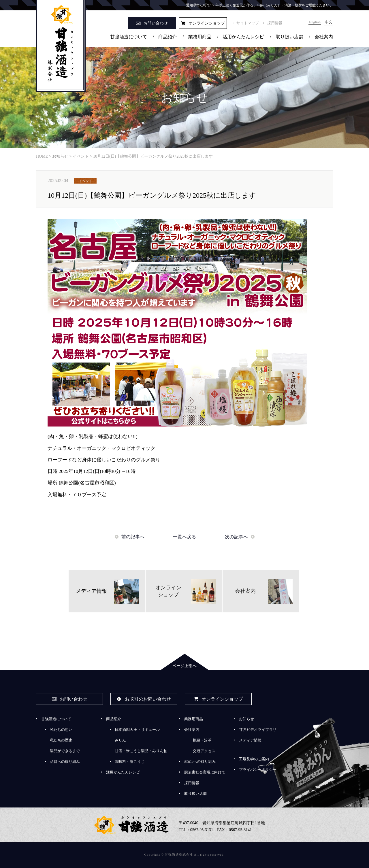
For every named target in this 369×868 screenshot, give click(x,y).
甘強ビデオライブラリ (258, 730)
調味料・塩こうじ (130, 762)
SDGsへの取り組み (200, 762)
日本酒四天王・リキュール (137, 730)
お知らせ (246, 719)
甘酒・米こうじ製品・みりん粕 (141, 751)
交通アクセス (204, 751)
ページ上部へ (184, 666)
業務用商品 (200, 37)
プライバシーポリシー (258, 770)
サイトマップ (248, 23)
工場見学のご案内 (254, 759)
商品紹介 (167, 37)
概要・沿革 (202, 740)
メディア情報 (250, 740)
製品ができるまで (65, 751)
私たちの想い (61, 730)
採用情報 (275, 23)
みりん (120, 740)
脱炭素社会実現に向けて (205, 772)
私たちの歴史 (61, 740)
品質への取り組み (65, 762)
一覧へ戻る (184, 537)
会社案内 (324, 37)
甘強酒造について (129, 37)
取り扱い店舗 (289, 37)
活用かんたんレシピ (243, 37)
